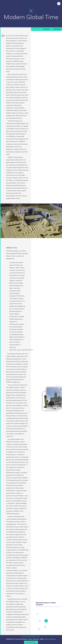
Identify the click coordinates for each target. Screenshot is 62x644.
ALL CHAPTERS (31, 642)
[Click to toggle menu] (59, 4)
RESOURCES (57, 29)
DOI (3, 36)
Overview (46, 29)
